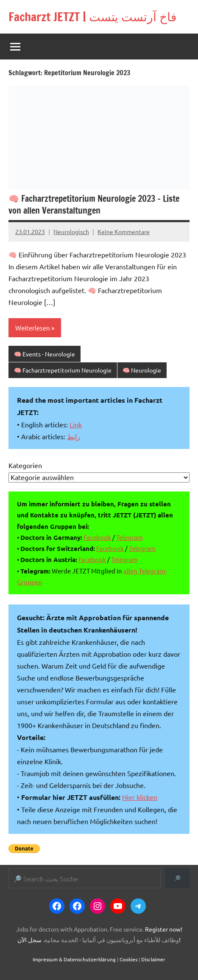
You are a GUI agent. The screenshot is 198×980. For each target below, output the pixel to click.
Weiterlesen (33, 328)
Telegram (130, 537)
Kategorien (25, 465)
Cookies (128, 959)
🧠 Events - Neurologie (45, 354)
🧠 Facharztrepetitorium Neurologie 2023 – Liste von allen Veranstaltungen (94, 205)
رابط (74, 436)
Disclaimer (153, 959)
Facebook (97, 537)
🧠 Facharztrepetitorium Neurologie (63, 370)
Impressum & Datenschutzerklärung (74, 959)
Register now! (164, 929)
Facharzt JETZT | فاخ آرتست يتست (92, 17)
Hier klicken (140, 797)
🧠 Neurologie (142, 370)
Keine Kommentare (124, 232)
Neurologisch (71, 232)
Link (76, 424)
